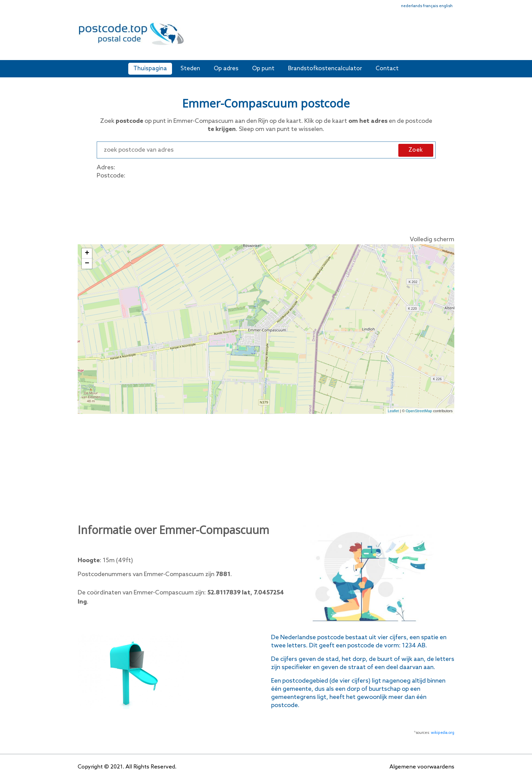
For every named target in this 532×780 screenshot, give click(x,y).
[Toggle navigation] (450, 38)
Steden (190, 69)
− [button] (87, 264)
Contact (387, 69)
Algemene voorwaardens (422, 767)
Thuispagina (150, 69)
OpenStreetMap (419, 411)
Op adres (226, 69)
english (446, 6)
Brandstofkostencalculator (325, 69)
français (431, 6)
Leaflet (393, 411)
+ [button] (87, 253)
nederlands (412, 6)
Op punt (263, 69)
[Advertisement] (315, 37)
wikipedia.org (443, 733)
